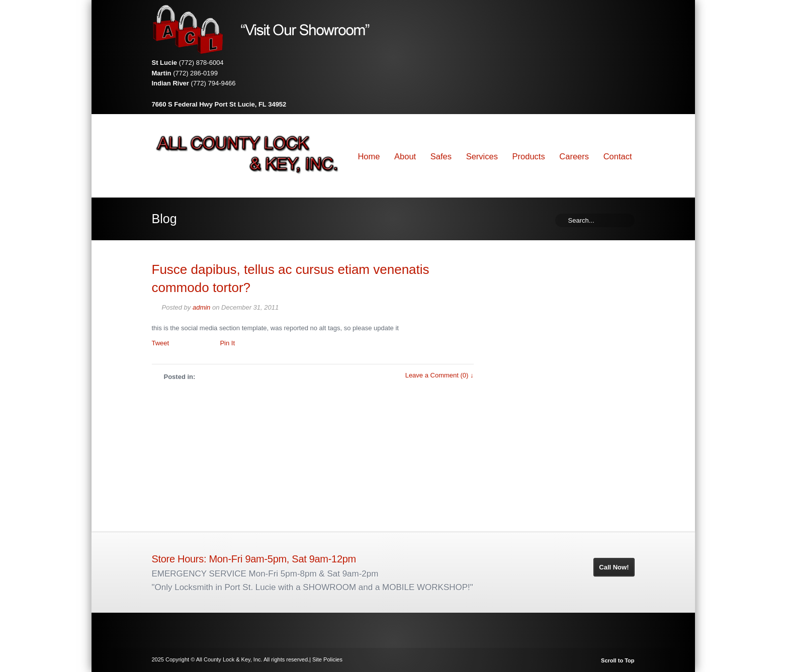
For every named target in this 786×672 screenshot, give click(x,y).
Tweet (161, 343)
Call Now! (614, 567)
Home (369, 156)
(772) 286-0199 (195, 73)
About (405, 156)
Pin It (227, 343)
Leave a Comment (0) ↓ (440, 375)
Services (482, 156)
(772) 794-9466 (213, 83)
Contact (618, 156)
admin (201, 307)
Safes (441, 156)
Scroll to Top (618, 661)
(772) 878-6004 (201, 63)
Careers (574, 156)
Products (529, 156)
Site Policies (327, 659)
